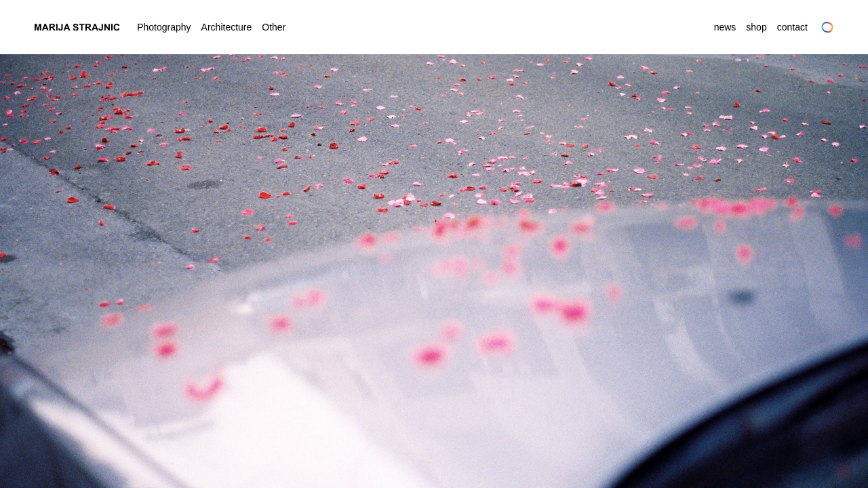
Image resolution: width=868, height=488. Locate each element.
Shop (756, 27)
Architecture (227, 27)
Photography (164, 27)
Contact (792, 27)
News (725, 27)
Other (274, 27)
